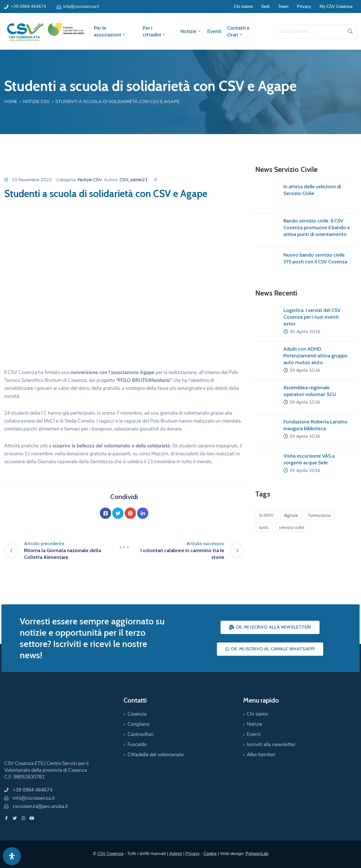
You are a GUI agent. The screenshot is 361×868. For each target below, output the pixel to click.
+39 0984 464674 (28, 6)
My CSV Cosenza (336, 6)
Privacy (304, 6)
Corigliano (139, 724)
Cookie (210, 854)
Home (11, 102)
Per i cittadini (154, 31)
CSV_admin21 (134, 180)
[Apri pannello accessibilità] (12, 856)
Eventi (214, 31)
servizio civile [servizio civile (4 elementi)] (292, 528)
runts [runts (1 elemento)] (264, 528)
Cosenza (137, 714)
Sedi (265, 6)
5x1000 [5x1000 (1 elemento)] (266, 515)
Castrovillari (141, 734)
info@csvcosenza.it (81, 6)
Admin (176, 854)
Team (283, 6)
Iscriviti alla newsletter (271, 745)
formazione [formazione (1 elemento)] (320, 515)
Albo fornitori (261, 755)
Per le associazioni (110, 31)
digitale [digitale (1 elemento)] (291, 515)
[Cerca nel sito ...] (309, 32)
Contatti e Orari (238, 31)
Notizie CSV (36, 102)
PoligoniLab (257, 854)
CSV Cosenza (110, 854)
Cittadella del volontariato (156, 755)
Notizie (191, 31)
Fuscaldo (137, 745)
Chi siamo (243, 6)
